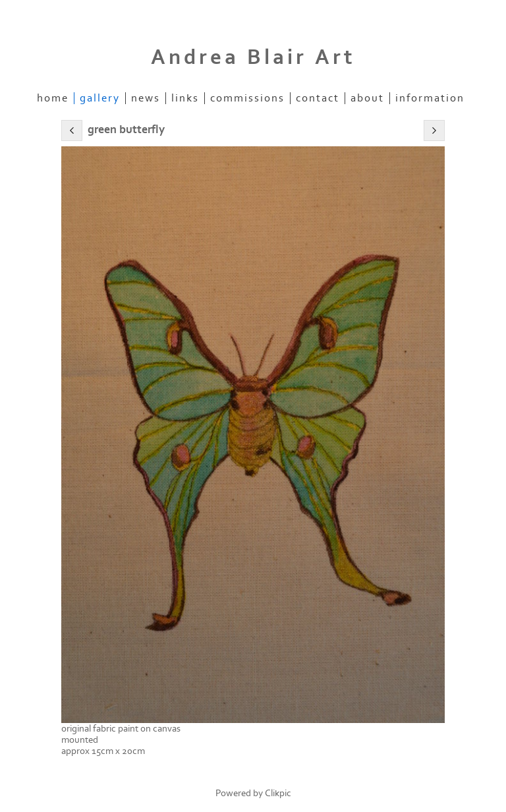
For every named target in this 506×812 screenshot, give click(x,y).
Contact (318, 98)
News (146, 98)
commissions (247, 98)
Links (185, 98)
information (430, 98)
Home (53, 98)
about (367, 98)
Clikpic (278, 793)
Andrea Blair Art (253, 57)
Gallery (100, 98)
